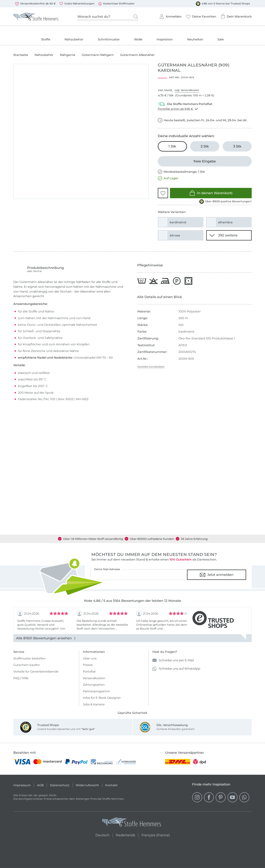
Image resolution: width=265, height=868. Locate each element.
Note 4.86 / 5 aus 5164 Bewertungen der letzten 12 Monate (133, 601)
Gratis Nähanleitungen (77, 4)
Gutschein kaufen (27, 665)
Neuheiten (195, 39)
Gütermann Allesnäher (137, 55)
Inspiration (165, 39)
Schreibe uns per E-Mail (173, 660)
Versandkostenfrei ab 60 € (35, 4)
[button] (163, 193)
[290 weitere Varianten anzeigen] (229, 235)
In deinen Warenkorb (211, 193)
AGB (40, 785)
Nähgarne (68, 55)
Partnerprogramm (96, 691)
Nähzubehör (74, 39)
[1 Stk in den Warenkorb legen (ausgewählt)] (172, 146)
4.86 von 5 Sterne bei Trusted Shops (223, 4)
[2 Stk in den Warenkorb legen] (205, 146)
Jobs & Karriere (94, 704)
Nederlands (125, 835)
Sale (221, 39)
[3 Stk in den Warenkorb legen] (237, 146)
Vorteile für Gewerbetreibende (36, 672)
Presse (88, 665)
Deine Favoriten (201, 16)
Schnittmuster (109, 39)
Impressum (22, 785)
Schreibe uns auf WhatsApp (176, 669)
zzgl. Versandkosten (187, 90)
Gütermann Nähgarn (98, 55)
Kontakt (111, 785)
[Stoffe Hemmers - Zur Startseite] (131, 823)
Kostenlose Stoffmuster (116, 4)
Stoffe (46, 39)
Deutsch (101, 835)
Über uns (90, 658)
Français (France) (156, 835)
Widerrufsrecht (87, 785)
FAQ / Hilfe (21, 678)
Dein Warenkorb (236, 15)
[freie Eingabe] (205, 161)
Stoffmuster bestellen (29, 658)
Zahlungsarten (94, 685)
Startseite (21, 55)
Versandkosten (94, 678)
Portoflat (89, 672)
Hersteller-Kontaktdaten (151, 366)
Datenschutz (60, 785)
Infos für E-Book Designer (102, 698)
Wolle (138, 39)
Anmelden (170, 15)
